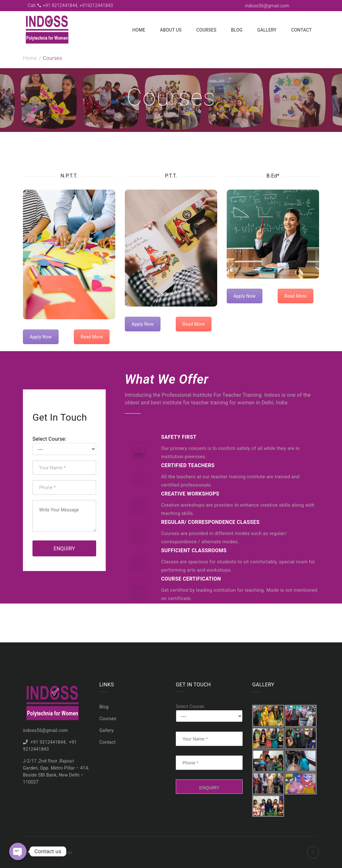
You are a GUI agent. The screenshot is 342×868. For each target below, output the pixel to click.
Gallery (267, 30)
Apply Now (41, 337)
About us (171, 30)
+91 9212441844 (48, 742)
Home (139, 30)
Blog (237, 30)
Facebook (313, 852)
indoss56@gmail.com (267, 6)
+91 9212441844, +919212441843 (75, 5)
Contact (301, 30)
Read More (92, 337)
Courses (206, 30)
